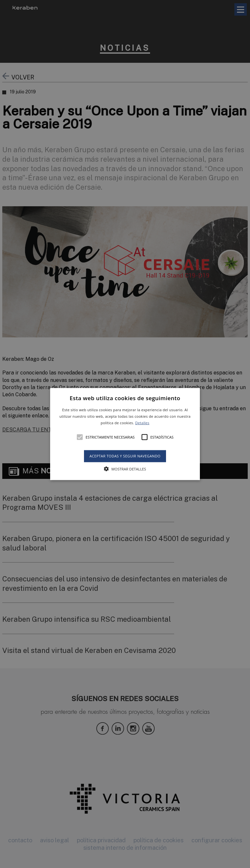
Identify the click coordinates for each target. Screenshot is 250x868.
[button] (125, 434)
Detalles (142, 422)
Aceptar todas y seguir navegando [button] (125, 456)
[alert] (125, 434)
